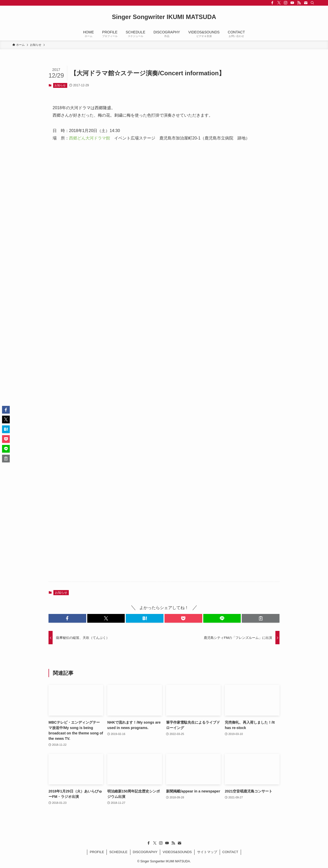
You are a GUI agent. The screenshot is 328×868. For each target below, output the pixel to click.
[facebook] (272, 3)
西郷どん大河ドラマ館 (90, 138)
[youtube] (292, 3)
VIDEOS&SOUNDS (177, 852)
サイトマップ (207, 852)
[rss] (299, 3)
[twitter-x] (279, 3)
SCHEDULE (118, 852)
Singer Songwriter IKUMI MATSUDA (164, 17)
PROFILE (97, 852)
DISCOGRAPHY (145, 852)
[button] (67, 618)
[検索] (312, 3)
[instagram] (286, 3)
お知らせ (60, 85)
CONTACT (230, 852)
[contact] (306, 3)
